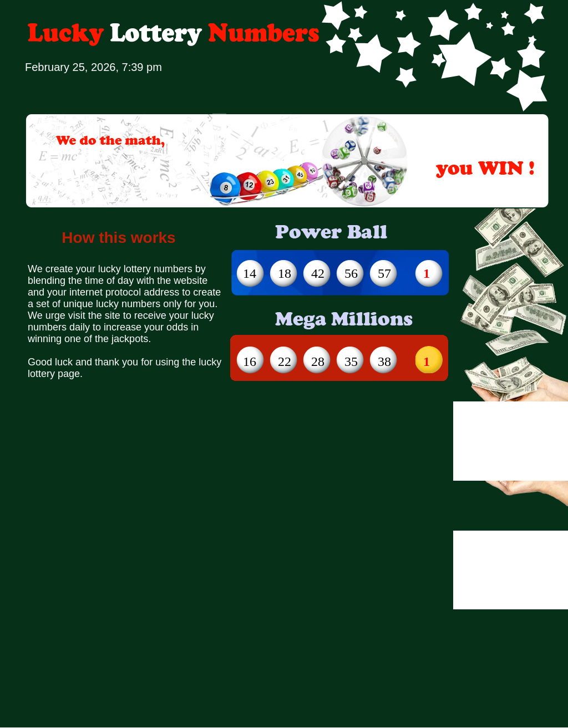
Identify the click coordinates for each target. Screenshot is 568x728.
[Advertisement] (104, 505)
